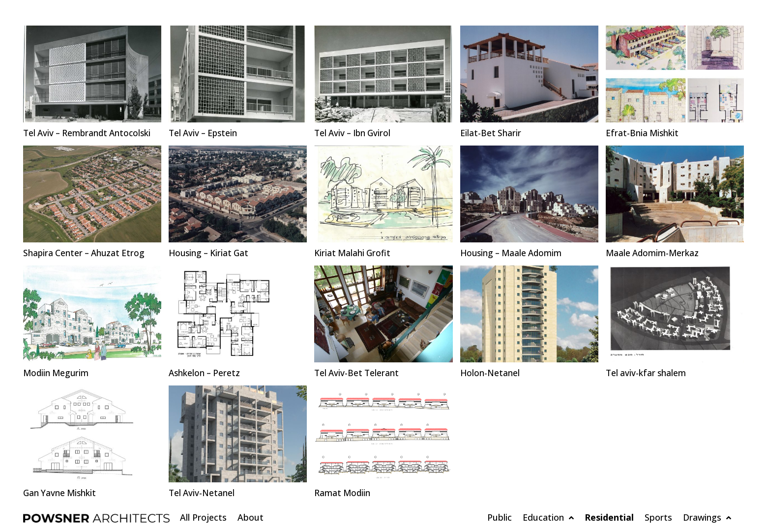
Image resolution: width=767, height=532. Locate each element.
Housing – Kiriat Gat (211, 253)
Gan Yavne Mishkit (61, 493)
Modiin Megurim (57, 373)
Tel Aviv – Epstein (205, 133)
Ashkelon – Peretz (206, 373)
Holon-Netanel (490, 373)
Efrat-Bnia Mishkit (643, 133)
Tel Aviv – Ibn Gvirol (355, 133)
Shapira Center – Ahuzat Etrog (86, 253)
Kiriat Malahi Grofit (354, 253)
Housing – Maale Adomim (514, 253)
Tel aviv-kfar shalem (647, 373)
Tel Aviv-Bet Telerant (358, 373)
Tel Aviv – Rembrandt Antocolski (90, 133)
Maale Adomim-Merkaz (654, 253)
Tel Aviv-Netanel (203, 493)
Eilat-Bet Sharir (491, 133)
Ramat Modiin (343, 493)
